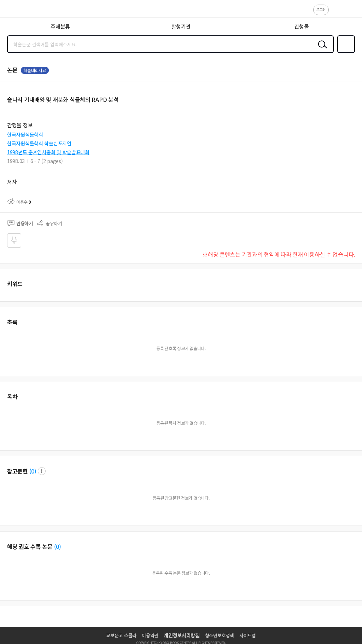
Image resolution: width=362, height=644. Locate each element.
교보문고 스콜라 (121, 635)
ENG (351, 13)
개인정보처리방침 (182, 635)
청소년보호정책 (220, 635)
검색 (321, 50)
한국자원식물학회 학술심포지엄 (39, 143)
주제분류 (60, 26)
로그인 (321, 9)
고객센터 (336, 13)
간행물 (302, 26)
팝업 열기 (42, 471)
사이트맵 (248, 635)
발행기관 (181, 26)
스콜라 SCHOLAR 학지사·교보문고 (21, 11)
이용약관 (150, 635)
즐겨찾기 (345, 52)
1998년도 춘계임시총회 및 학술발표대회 (48, 152)
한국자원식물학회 (25, 134)
